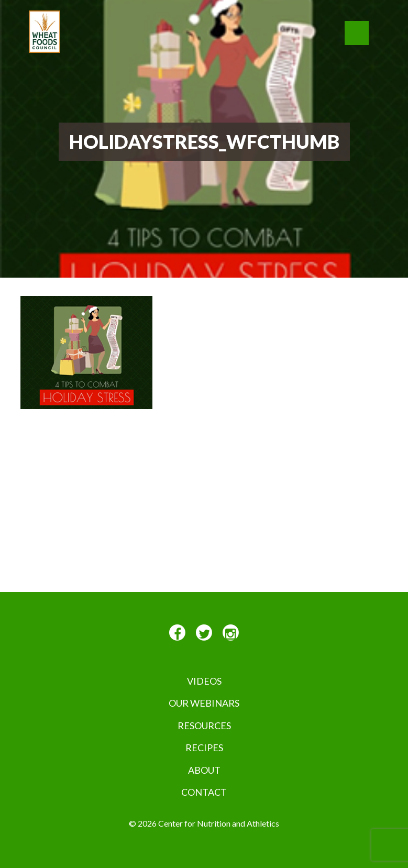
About (204, 770)
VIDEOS (204, 681)
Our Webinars (204, 703)
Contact (204, 792)
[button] (357, 33)
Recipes (204, 748)
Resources (204, 726)
